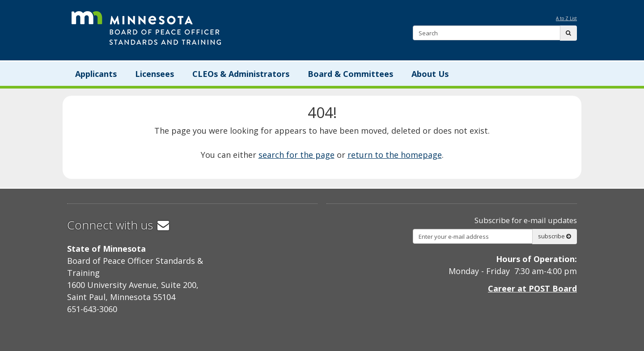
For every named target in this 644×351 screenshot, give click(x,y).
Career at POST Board (532, 288)
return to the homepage (395, 155)
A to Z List (566, 18)
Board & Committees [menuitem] (350, 74)
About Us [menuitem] (430, 74)
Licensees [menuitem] (155, 74)
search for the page (297, 155)
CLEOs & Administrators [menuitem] (241, 74)
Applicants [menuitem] (96, 74)
